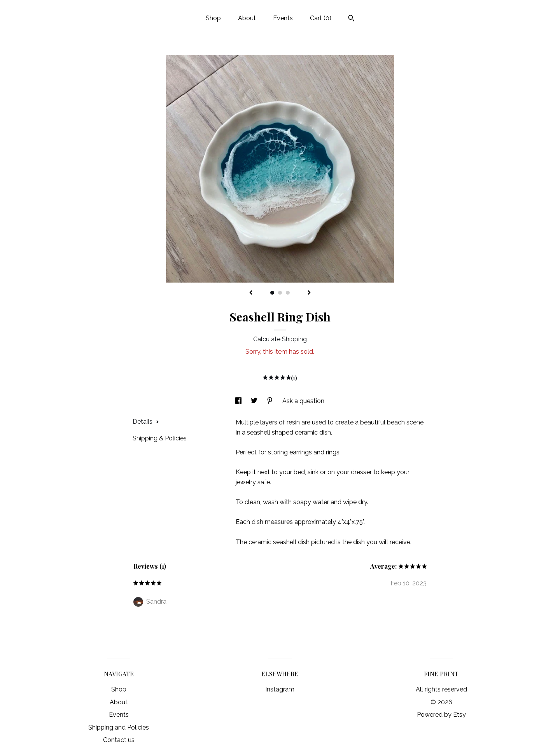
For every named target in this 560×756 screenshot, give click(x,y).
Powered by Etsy (441, 715)
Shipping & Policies (160, 438)
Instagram (280, 689)
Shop (213, 18)
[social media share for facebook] (239, 401)
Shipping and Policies (119, 727)
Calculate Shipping (280, 339)
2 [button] (280, 293)
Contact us (119, 740)
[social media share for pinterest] (271, 401)
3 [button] (288, 293)
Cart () (321, 18)
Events (283, 18)
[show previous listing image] (251, 293)
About (247, 18)
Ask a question (303, 401)
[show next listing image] (309, 293)
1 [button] (272, 293)
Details (146, 422)
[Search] (351, 19)
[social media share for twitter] (255, 401)
